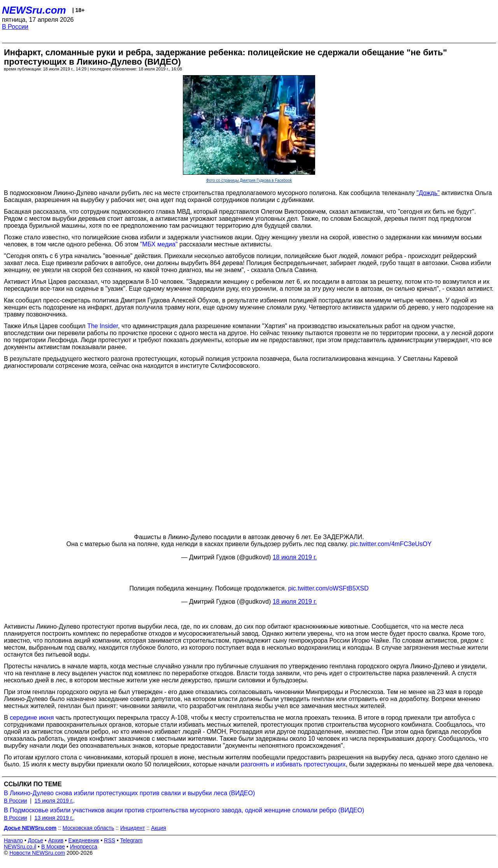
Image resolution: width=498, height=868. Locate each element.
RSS (110, 840)
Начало (13, 840)
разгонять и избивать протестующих (293, 764)
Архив (56, 840)
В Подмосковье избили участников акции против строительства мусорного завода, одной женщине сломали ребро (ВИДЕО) (184, 810)
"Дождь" (428, 193)
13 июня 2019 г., (55, 818)
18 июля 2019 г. (295, 557)
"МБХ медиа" (159, 244)
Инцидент (133, 828)
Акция (159, 828)
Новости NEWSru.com (37, 853)
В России (15, 27)
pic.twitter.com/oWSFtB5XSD (328, 588)
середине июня (32, 718)
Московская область (88, 828)
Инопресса (84, 847)
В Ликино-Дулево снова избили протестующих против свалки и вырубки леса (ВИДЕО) (129, 793)
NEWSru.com (34, 10)
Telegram (132, 840)
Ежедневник (84, 840)
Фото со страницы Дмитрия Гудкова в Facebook (249, 180)
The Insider (103, 326)
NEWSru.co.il (20, 847)
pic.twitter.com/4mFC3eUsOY (391, 544)
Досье (35, 840)
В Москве (53, 847)
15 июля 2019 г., (55, 801)
